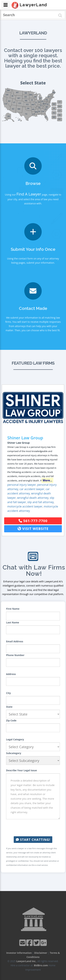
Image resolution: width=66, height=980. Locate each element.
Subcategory (14, 753)
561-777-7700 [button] (33, 521)
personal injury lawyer (22, 485)
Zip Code (11, 720)
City (8, 693)
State (9, 707)
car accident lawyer (32, 489)
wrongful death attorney (33, 498)
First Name (13, 609)
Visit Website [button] (33, 529)
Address (11, 674)
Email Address (15, 641)
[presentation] (33, 828)
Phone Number (15, 655)
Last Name (13, 622)
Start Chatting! (33, 840)
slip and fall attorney (40, 502)
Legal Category (15, 739)
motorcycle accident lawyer (25, 506)
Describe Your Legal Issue (21, 770)
